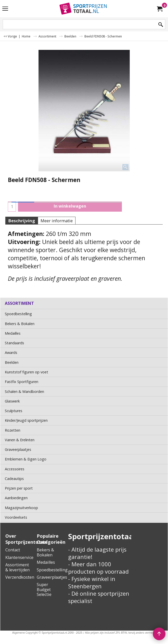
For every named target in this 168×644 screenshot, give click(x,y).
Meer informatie (57, 221)
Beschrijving (22, 221)
